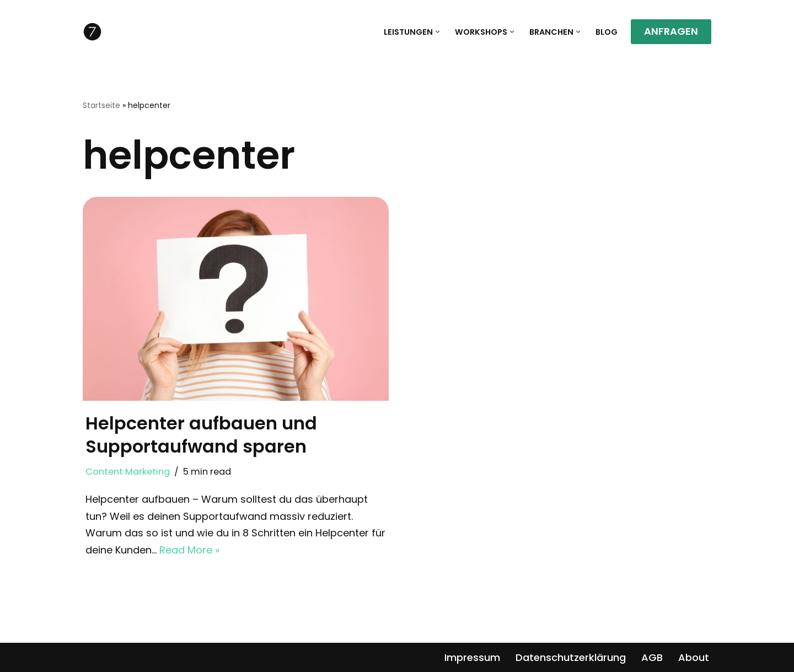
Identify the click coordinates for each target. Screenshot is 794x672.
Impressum (472, 657)
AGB (652, 657)
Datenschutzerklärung (571, 657)
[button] (438, 32)
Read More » (189, 550)
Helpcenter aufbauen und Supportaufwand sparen (201, 435)
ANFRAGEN (671, 31)
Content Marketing (128, 472)
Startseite (101, 105)
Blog (607, 32)
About (694, 657)
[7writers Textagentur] (92, 32)
